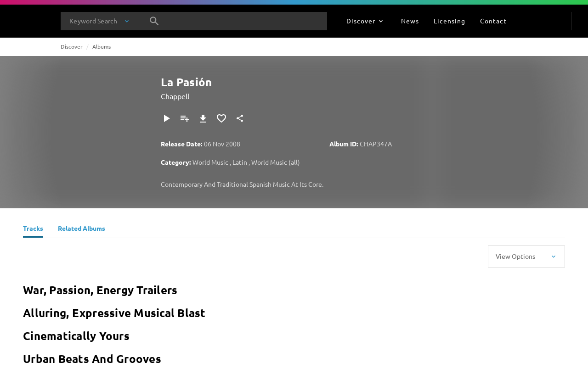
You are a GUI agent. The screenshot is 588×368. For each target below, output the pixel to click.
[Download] (203, 118)
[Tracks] (33, 229)
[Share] (240, 118)
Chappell (175, 96)
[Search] (154, 21)
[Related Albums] (82, 229)
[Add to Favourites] (221, 118)
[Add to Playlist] (185, 118)
